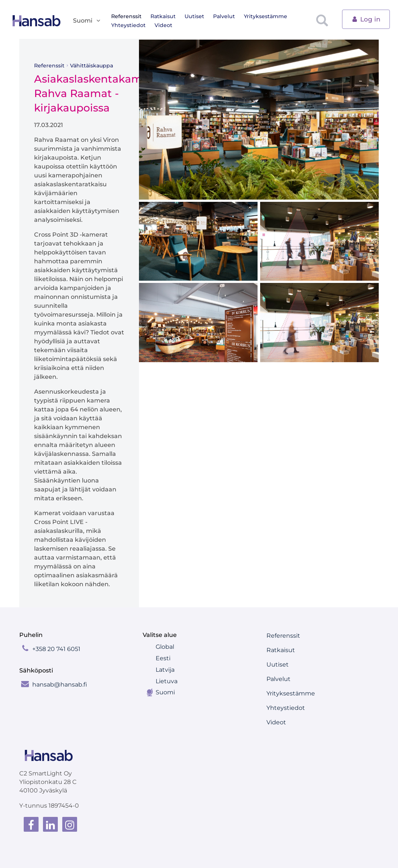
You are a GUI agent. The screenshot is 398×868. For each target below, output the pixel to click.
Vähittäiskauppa (92, 66)
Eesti (163, 658)
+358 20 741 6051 (56, 649)
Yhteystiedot (128, 25)
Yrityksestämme (266, 16)
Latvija (165, 670)
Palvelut (224, 16)
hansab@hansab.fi (60, 685)
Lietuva (167, 681)
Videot (163, 25)
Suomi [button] (87, 21)
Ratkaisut (163, 16)
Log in (366, 19)
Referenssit (126, 16)
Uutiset (194, 16)
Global (165, 647)
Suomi (165, 692)
